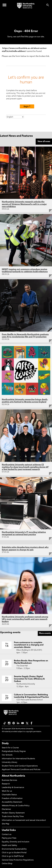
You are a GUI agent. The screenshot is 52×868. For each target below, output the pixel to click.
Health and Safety (9, 846)
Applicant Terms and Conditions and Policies (21, 770)
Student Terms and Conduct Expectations (20, 766)
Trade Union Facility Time (13, 817)
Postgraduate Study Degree (14, 751)
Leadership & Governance (13, 788)
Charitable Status (9, 795)
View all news (44, 142)
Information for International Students (18, 759)
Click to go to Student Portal (14, 853)
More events (45, 633)
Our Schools (7, 755)
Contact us (7, 835)
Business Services (9, 780)
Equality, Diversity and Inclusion (16, 842)
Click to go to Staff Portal (13, 856)
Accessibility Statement (12, 802)
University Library (10, 762)
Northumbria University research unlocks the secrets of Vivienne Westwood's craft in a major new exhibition (24, 204)
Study (5, 744)
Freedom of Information (12, 799)
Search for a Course (10, 748)
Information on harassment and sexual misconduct (24, 820)
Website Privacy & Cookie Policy (16, 806)
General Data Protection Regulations (18, 860)
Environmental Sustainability (14, 849)
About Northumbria (13, 776)
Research (6, 784)
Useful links (9, 830)
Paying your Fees (9, 838)
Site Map (6, 824)
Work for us (7, 791)
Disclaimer (6, 809)
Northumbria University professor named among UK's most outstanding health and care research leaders (25, 619)
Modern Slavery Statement (13, 813)
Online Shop (7, 864)
